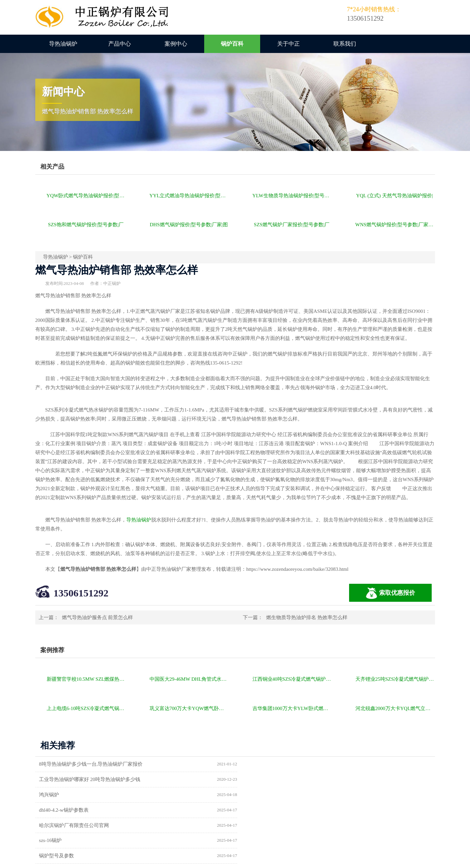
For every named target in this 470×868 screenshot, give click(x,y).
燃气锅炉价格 (113, 861)
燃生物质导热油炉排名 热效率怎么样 (307, 617)
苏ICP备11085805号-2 (349, 861)
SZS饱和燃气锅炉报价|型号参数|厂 (86, 225)
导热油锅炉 (63, 44)
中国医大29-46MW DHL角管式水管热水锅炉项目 (189, 679)
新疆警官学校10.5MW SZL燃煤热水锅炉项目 (86, 679)
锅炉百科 (232, 44)
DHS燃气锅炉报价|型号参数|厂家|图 (189, 225)
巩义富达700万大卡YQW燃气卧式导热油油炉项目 (189, 708)
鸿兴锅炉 (50, 779)
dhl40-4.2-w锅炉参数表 (270, 779)
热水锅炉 (255, 825)
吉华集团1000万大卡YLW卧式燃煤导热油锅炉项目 (292, 708)
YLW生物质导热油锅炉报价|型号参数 (292, 196)
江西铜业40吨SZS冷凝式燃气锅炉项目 (292, 679)
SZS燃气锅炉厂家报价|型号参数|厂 (292, 225)
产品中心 (120, 44)
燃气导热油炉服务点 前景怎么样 (98, 617)
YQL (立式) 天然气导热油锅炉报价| (395, 196)
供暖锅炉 (255, 810)
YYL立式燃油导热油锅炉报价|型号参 (189, 196)
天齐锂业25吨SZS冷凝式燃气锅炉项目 (395, 679)
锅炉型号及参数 (57, 810)
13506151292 (81, 593)
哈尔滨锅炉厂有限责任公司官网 (75, 795)
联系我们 (345, 44)
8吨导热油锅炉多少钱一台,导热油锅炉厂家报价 (91, 764)
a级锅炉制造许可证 (61, 825)
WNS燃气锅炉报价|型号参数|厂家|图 (395, 225)
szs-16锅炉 (257, 795)
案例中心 (176, 44)
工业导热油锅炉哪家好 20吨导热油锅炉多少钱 (296, 764)
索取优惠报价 (390, 593)
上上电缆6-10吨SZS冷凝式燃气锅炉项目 (86, 708)
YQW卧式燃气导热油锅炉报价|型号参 (86, 196)
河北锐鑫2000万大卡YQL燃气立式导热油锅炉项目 (395, 708)
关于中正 (288, 44)
